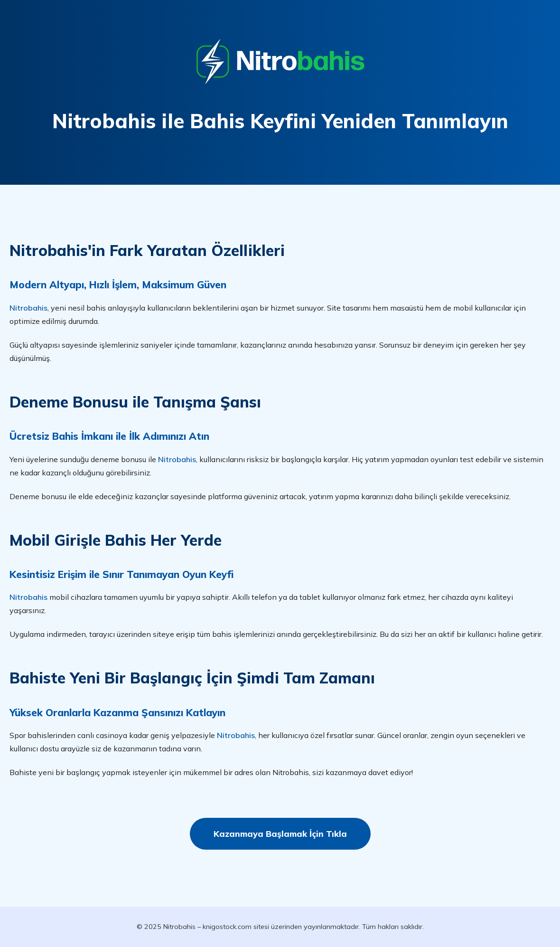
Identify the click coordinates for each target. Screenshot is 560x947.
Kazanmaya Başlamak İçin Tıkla (280, 833)
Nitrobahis (28, 308)
